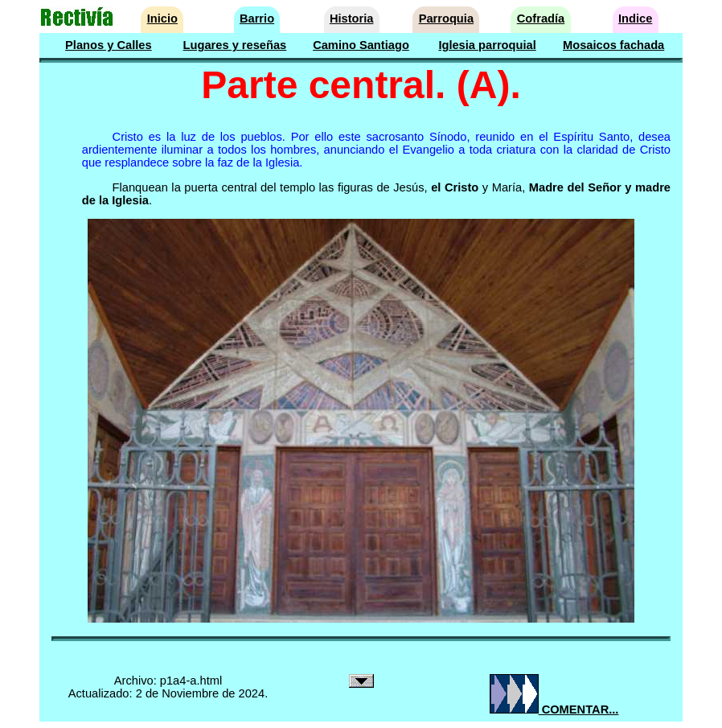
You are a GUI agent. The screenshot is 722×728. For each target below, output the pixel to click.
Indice (635, 19)
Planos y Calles (109, 45)
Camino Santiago (361, 45)
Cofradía (541, 19)
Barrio (257, 19)
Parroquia (446, 19)
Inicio (162, 19)
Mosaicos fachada (613, 45)
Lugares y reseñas (235, 45)
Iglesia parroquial (487, 45)
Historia (352, 19)
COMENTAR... (554, 709)
